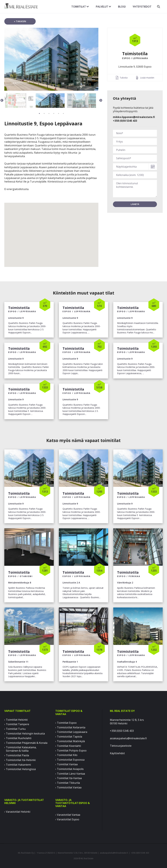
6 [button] (63, 113)
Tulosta (124, 78)
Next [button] (101, 100)
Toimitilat (80, 7)
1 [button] (39, 113)
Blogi (122, 7)
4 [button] (54, 113)
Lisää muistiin (147, 78)
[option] (51, 59)
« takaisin (20, 21)
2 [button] (44, 113)
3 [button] (49, 113)
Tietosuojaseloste (121, 746)
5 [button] (59, 113)
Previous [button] (2, 100)
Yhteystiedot (142, 7)
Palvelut (103, 7)
